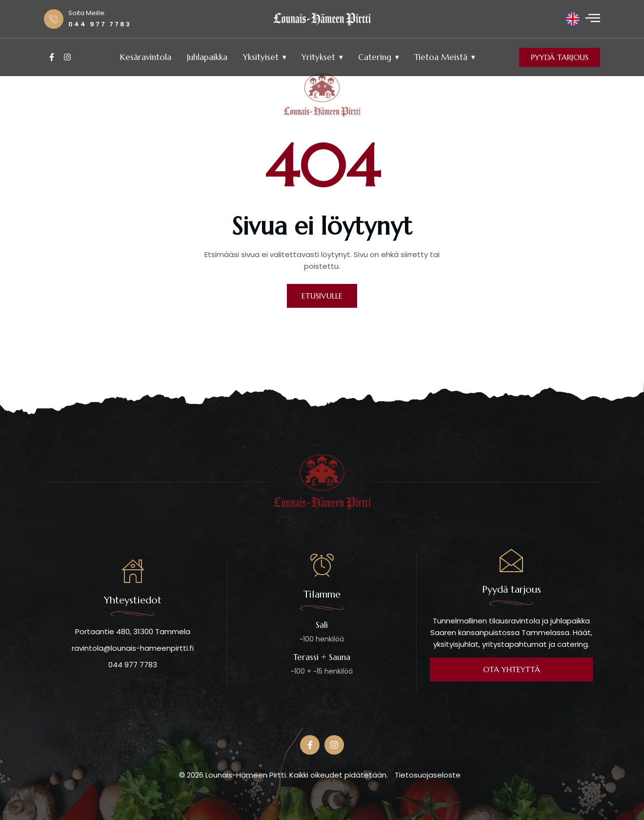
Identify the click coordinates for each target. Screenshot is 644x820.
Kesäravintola (146, 57)
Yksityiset (261, 57)
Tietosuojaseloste (428, 775)
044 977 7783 (133, 665)
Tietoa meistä (441, 57)
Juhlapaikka (207, 57)
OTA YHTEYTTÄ (512, 669)
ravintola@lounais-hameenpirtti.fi (133, 648)
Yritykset (318, 57)
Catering (375, 57)
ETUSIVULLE (322, 296)
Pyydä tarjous (560, 57)
